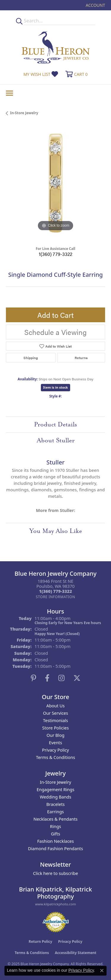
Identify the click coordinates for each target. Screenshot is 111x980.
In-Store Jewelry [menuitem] (56, 782)
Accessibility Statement (75, 953)
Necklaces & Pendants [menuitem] (55, 819)
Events (55, 743)
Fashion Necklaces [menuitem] (56, 841)
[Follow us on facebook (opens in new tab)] (47, 678)
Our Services (55, 713)
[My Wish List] (41, 74)
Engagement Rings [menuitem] (56, 790)
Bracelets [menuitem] (55, 804)
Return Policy (41, 941)
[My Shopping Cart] (76, 74)
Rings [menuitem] (55, 826)
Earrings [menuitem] (55, 812)
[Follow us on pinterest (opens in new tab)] (33, 678)
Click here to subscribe (55, 873)
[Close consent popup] (102, 971)
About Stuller (56, 440)
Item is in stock (56, 387)
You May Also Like (56, 531)
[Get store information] (55, 597)
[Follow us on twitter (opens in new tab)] (77, 678)
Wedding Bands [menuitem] (55, 797)
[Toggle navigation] (9, 93)
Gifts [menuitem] (55, 834)
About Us (56, 706)
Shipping (31, 358)
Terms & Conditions (55, 757)
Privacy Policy (55, 750)
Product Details (55, 424)
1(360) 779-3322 (55, 254)
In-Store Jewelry (24, 113)
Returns (81, 358)
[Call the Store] (55, 591)
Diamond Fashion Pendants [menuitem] (56, 849)
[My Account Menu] (95, 5)
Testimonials (55, 720)
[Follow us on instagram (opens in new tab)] (61, 678)
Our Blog (55, 735)
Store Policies (56, 728)
